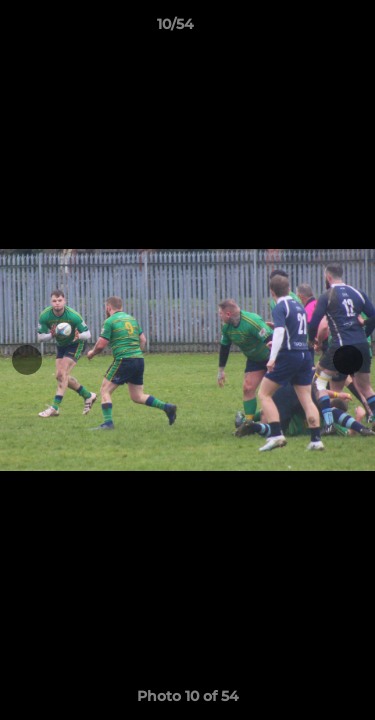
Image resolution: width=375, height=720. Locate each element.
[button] (303, 29)
